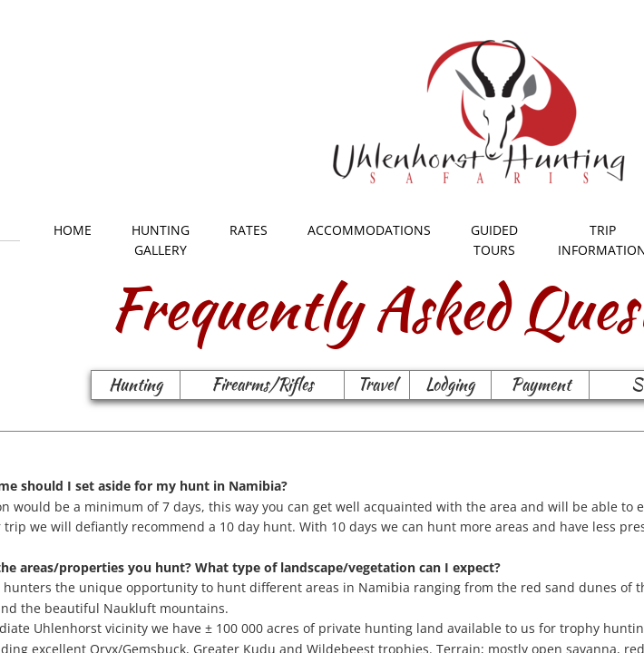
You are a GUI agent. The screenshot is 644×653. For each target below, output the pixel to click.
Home (73, 230)
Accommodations (369, 230)
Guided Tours (494, 240)
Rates (249, 230)
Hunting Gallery (161, 240)
